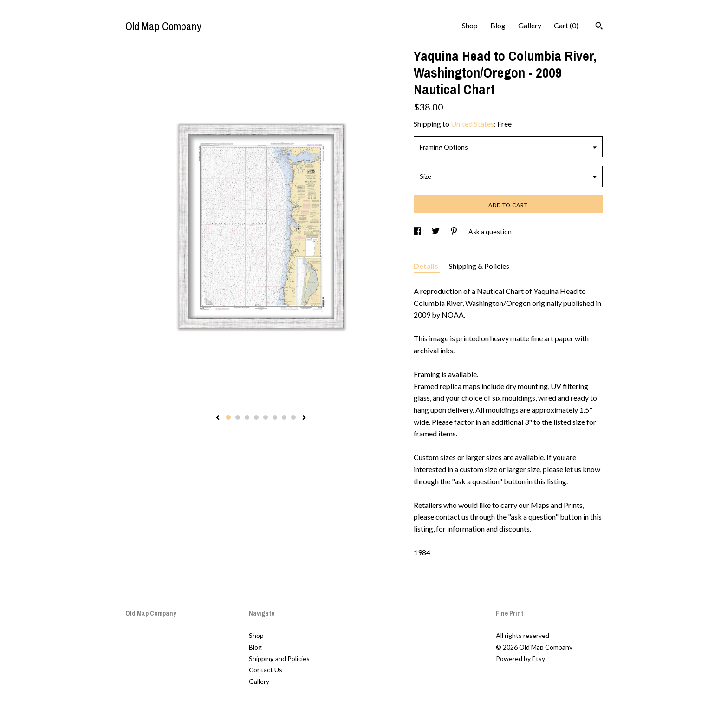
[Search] (599, 27)
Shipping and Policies (279, 659)
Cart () (566, 25)
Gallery (530, 25)
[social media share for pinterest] (455, 231)
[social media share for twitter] (436, 231)
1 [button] (228, 417)
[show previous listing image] (218, 418)
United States (472, 124)
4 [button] (256, 417)
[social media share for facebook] (418, 231)
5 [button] (266, 417)
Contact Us (266, 670)
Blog (498, 25)
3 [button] (247, 417)
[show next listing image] (304, 418)
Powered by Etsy (520, 659)
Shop (470, 25)
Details (427, 266)
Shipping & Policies (479, 266)
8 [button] (293, 417)
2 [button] (238, 417)
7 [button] (284, 417)
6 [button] (275, 417)
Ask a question (490, 231)
